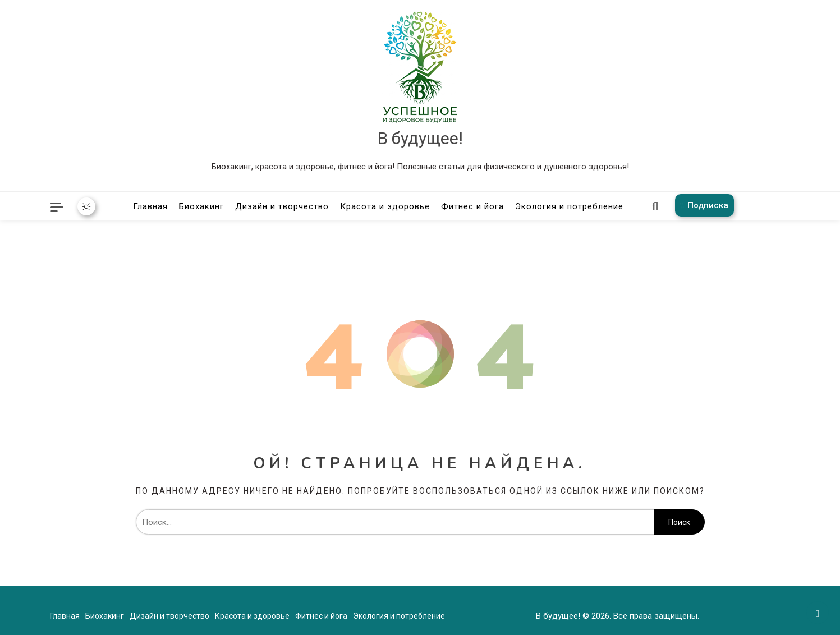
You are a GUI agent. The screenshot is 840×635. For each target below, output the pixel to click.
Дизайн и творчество (282, 206)
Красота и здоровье (385, 206)
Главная (150, 206)
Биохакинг (201, 206)
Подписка (703, 205)
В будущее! (420, 138)
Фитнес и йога (472, 206)
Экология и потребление (569, 206)
